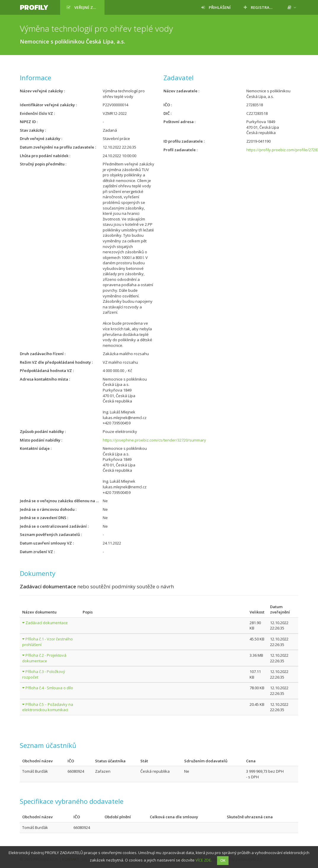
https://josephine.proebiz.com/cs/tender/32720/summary (154, 440)
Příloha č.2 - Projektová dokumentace (44, 658)
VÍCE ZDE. (204, 860)
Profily (34, 7)
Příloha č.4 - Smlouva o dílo (49, 688)
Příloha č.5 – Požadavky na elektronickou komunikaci (48, 707)
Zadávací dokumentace (47, 623)
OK (223, 860)
